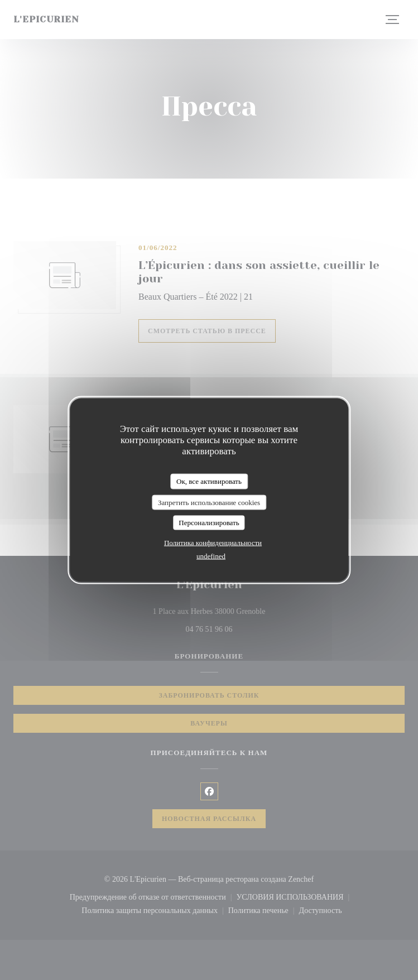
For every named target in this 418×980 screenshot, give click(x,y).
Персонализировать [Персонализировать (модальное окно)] (209, 523)
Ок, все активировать (209, 481)
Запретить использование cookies (209, 502)
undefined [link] (211, 556)
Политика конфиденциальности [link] (213, 542)
